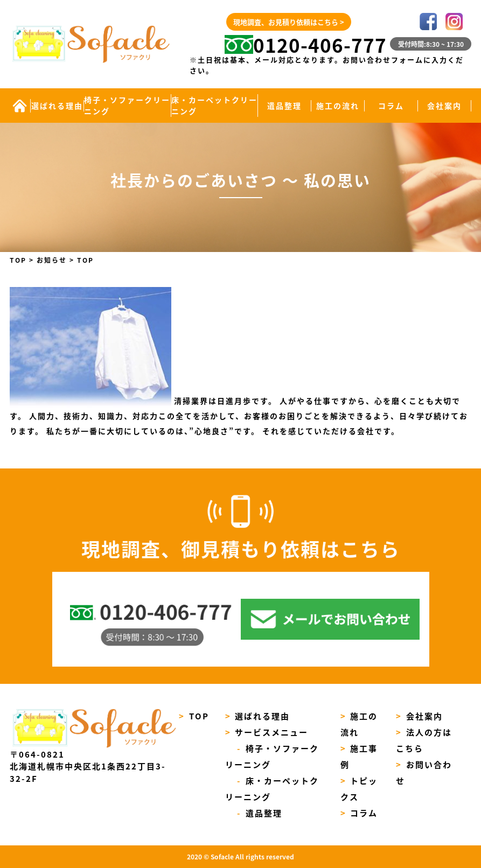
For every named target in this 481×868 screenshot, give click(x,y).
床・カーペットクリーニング (214, 105)
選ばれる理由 (57, 106)
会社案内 (444, 106)
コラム (391, 106)
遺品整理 (284, 106)
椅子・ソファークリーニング (127, 105)
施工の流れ (338, 106)
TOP (194, 716)
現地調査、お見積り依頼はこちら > (289, 22)
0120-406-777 (306, 45)
